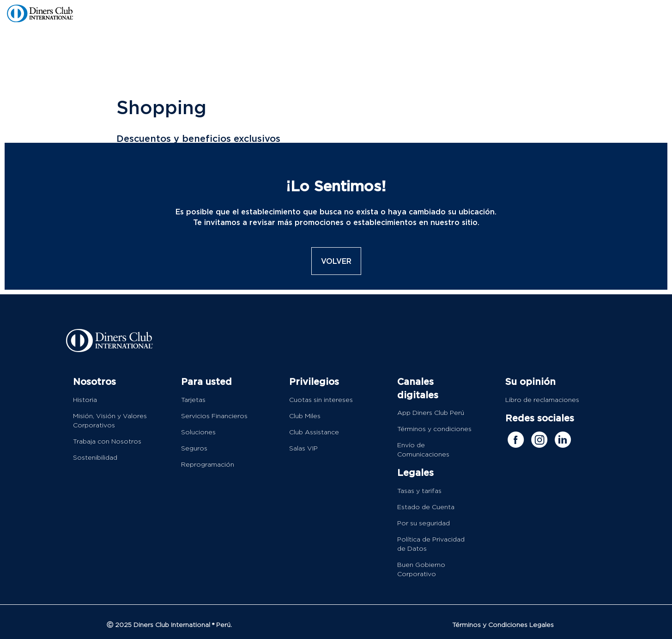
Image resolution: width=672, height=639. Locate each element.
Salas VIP (303, 449)
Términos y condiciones (434, 429)
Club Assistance (314, 432)
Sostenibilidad (95, 458)
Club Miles (305, 416)
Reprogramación (208, 465)
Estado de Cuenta (426, 507)
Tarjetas (193, 400)
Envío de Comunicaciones (423, 450)
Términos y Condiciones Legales (503, 625)
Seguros (194, 449)
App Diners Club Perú (431, 413)
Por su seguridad (424, 523)
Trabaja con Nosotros (107, 442)
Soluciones (198, 432)
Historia (85, 400)
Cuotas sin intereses (321, 400)
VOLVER (336, 261)
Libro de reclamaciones (542, 400)
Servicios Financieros (214, 416)
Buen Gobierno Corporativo (421, 570)
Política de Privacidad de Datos (431, 544)
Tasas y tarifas (419, 491)
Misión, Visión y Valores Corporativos (110, 421)
